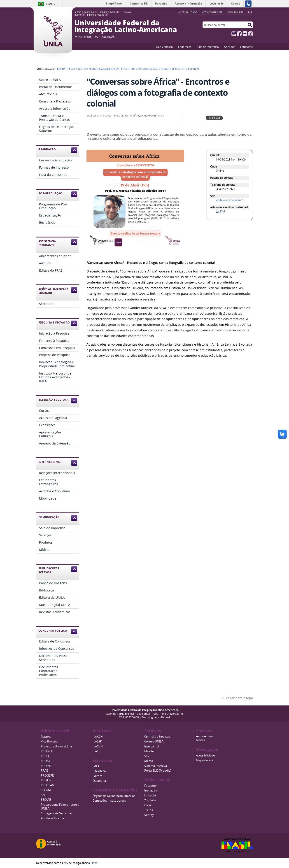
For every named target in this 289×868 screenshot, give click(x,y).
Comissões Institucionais (109, 801)
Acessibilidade (205, 755)
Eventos (81, 69)
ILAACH (98, 737)
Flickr (245, 34)
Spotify (149, 815)
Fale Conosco (164, 47)
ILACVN (98, 746)
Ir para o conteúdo (86, 12)
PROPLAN (48, 785)
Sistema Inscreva (156, 766)
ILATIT (97, 751)
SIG (147, 756)
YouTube (234, 34)
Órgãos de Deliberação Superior (114, 796)
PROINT (46, 766)
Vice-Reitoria (49, 741)
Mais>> (201, 740)
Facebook (239, 34)
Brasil (50, 4)
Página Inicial (65, 69)
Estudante (247, 47)
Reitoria (46, 737)
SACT (44, 795)
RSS (250, 12)
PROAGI (46, 780)
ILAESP (97, 741)
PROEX (45, 761)
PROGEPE (47, 776)
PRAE (44, 771)
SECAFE (46, 800)
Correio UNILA (154, 741)
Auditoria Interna (52, 818)
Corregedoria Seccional (56, 813)
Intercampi (152, 746)
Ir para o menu (110, 12)
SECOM (46, 790)
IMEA (96, 766)
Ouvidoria (99, 781)
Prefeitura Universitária (56, 746)
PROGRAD (48, 751)
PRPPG (45, 756)
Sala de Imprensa (208, 47)
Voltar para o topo (239, 698)
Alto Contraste (212, 12)
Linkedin (150, 795)
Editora (97, 776)
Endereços (185, 47)
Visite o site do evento (230, 200)
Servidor (230, 47)
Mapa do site (235, 12)
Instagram (251, 34)
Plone (94, 863)
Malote (149, 751)
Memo (149, 761)
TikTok (149, 810)
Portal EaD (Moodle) (158, 771)
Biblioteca (99, 771)
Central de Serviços (157, 737)
